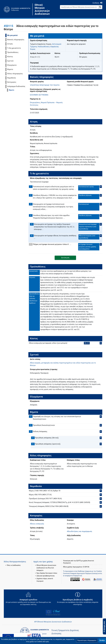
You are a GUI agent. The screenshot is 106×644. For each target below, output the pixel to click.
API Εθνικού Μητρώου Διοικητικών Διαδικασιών (53, 622)
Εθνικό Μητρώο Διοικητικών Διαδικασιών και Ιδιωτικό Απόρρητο (46, 565)
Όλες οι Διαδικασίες (14, 563)
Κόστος (10, 57)
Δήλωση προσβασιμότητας (46, 573)
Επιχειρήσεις (35, 103)
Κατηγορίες (12, 82)
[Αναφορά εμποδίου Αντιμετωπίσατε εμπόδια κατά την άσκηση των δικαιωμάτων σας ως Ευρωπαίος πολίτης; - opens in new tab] (28, 600)
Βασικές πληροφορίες (16, 40)
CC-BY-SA (86, 564)
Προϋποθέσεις (13, 52)
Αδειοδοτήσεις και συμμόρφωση (79, 531)
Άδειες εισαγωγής (37, 524)
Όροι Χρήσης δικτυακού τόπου (47, 570)
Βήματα (10, 69)
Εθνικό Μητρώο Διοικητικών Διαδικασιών (42, 9)
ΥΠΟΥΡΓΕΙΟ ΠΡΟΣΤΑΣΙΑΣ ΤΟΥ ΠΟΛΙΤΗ (45, 85)
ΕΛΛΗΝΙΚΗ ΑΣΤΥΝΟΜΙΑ (39, 95)
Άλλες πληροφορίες (15, 74)
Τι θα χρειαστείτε (14, 48)
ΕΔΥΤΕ (79, 558)
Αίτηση (10, 44)
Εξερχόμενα (12, 65)
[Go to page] (100, 7)
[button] (87, 640)
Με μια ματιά (12, 35)
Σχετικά (10, 61)
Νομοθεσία (12, 78)
